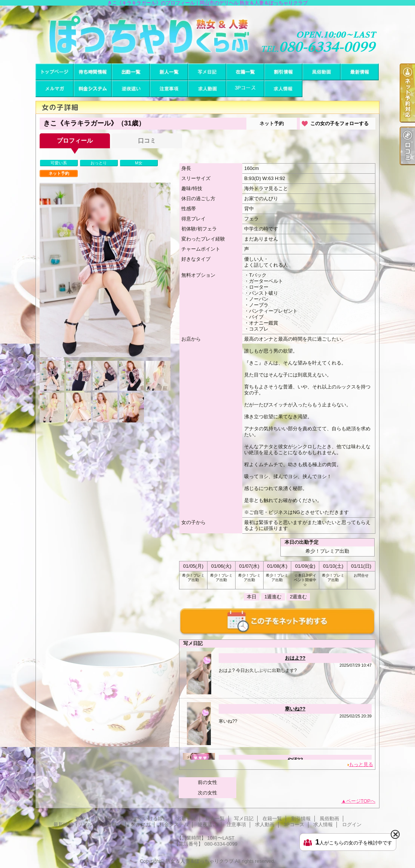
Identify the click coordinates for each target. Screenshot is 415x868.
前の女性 (207, 782)
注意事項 (169, 89)
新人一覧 (169, 72)
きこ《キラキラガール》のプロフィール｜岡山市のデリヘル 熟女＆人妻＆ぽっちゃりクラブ (207, 35)
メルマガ (55, 89)
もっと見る (361, 764)
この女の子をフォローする (339, 123)
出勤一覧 (131, 72)
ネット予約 (272, 123)
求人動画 (207, 89)
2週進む (298, 597)
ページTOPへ (361, 801)
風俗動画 (322, 72)
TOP (55, 72)
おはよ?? (295, 658)
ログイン (352, 824)
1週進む (273, 597)
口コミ (147, 141)
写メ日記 (207, 72)
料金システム (93, 89)
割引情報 (283, 72)
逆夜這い (131, 89)
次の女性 (207, 793)
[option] (105, 270)
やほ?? (295, 759)
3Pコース (245, 89)
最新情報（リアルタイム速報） (360, 72)
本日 (252, 597)
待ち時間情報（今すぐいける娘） (93, 72)
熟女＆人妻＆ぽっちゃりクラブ (200, 861)
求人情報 (283, 89)
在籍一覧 (245, 72)
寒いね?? (295, 709)
